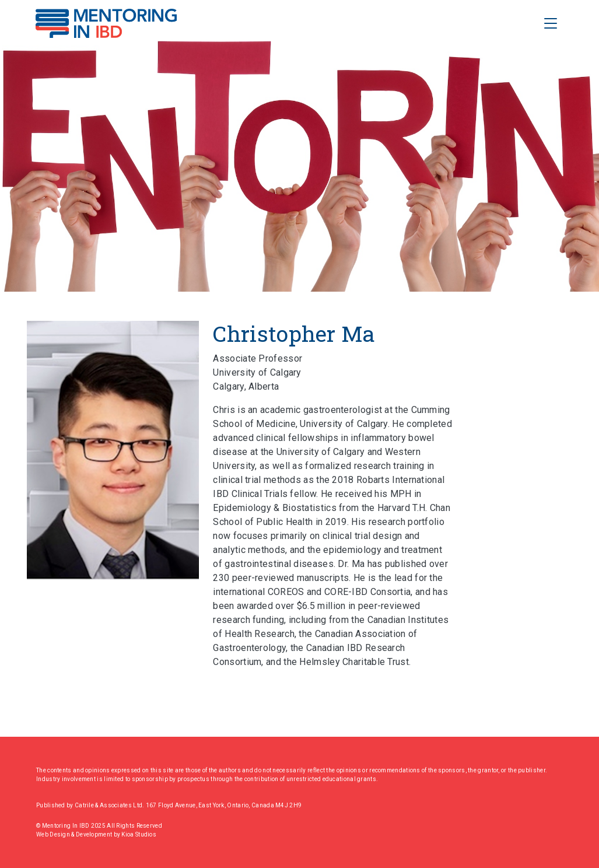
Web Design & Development (75, 834)
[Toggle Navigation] (551, 23)
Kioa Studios (139, 834)
